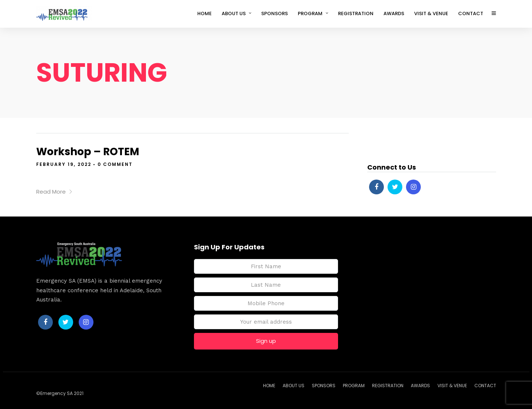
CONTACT (471, 13)
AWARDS (394, 13)
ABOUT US (234, 13)
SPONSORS (274, 13)
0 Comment (115, 164)
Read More (54, 192)
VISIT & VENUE (431, 13)
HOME (204, 13)
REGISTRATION (356, 13)
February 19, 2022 (64, 164)
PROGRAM (310, 13)
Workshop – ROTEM (88, 152)
